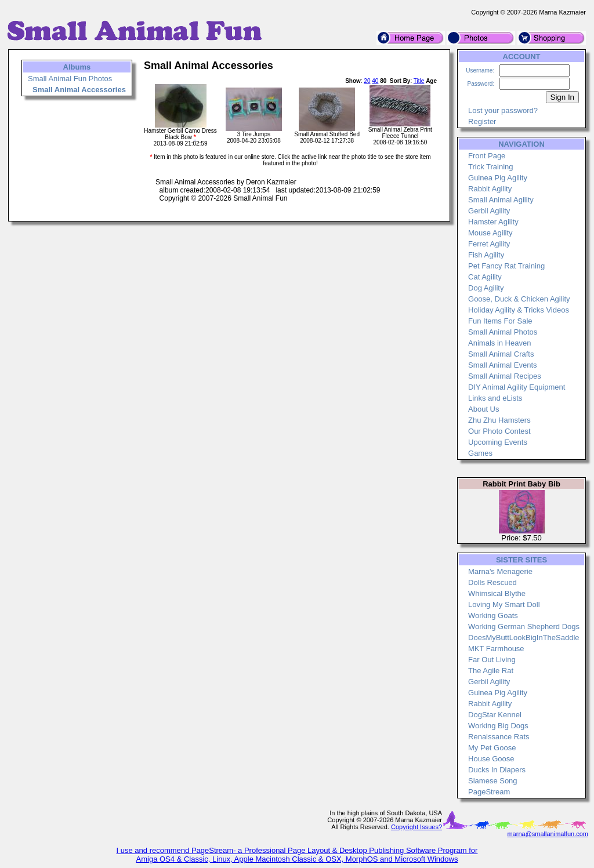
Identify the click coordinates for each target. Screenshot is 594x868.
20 (367, 81)
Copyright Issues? (416, 827)
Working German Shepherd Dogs (524, 627)
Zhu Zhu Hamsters (499, 420)
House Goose (491, 759)
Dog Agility (486, 288)
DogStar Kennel (495, 715)
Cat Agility (485, 277)
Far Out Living (492, 660)
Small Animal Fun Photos (70, 79)
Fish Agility (486, 255)
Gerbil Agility (489, 211)
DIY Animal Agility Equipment (517, 387)
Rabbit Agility (490, 189)
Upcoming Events (498, 442)
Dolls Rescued (492, 582)
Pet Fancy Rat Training (506, 266)
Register (482, 121)
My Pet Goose (492, 748)
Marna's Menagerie (500, 571)
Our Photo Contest (499, 431)
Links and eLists (495, 398)
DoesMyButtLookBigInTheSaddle (524, 638)
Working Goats (493, 615)
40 (375, 81)
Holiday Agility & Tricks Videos (519, 310)
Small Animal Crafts (501, 354)
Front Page (487, 156)
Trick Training (491, 167)
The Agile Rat (491, 671)
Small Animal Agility (501, 200)
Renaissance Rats (499, 737)
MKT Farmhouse (496, 649)
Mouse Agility (490, 233)
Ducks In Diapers (497, 770)
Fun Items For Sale (500, 321)
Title (419, 81)
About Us (483, 409)
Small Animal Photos (503, 332)
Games (480, 453)
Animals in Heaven (499, 343)
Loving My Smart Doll (504, 604)
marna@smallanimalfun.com (548, 834)
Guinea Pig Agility (498, 178)
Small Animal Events (503, 365)
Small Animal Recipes (505, 376)
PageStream (489, 792)
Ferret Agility (489, 244)
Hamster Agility (493, 222)
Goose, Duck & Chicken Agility (519, 299)
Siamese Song (493, 781)
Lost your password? (503, 110)
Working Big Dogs (498, 726)
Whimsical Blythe (497, 593)
